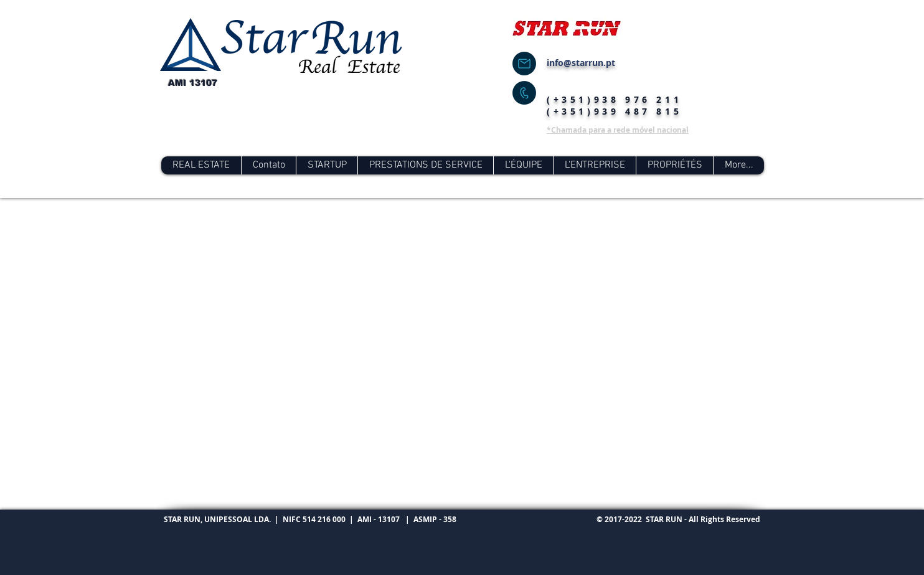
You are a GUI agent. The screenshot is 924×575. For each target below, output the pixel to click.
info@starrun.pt (581, 63)
